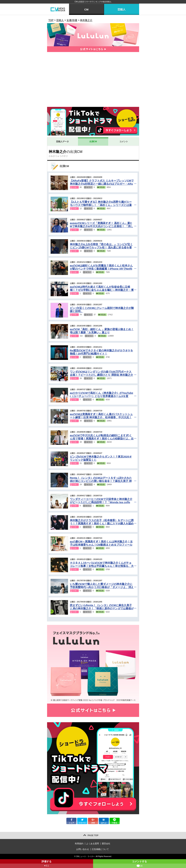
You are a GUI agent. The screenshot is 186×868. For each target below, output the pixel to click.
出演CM (93, 142)
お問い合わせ (83, 849)
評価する (47, 864)
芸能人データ (62, 142)
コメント (124, 142)
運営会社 (106, 844)
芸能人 (121, 9)
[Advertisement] (93, 80)
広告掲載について (100, 849)
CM (86, 9)
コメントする (140, 864)
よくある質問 (93, 844)
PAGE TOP (93, 835)
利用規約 (79, 844)
